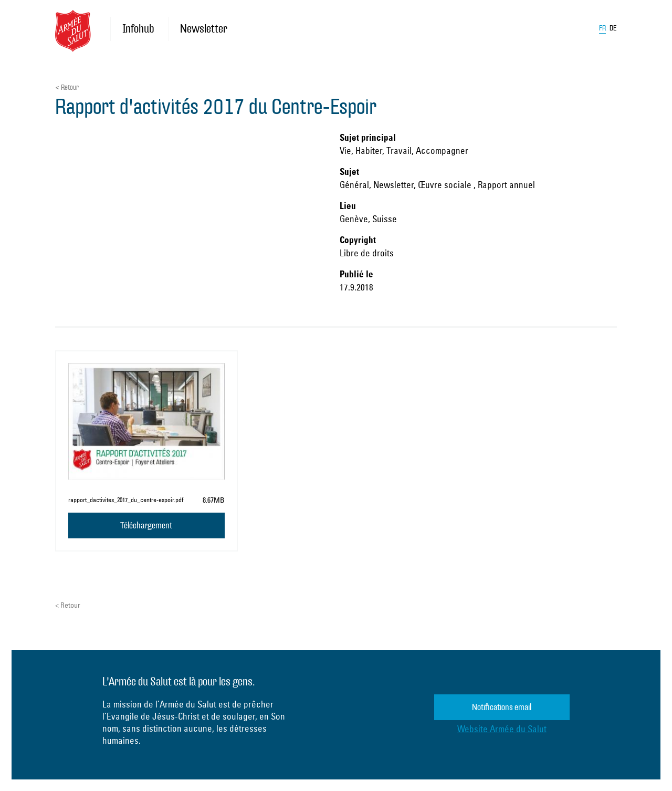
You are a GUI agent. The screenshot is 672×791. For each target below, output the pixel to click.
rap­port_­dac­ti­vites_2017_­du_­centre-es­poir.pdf (126, 500)
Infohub (138, 29)
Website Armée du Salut (502, 729)
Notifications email (502, 707)
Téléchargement (146, 525)
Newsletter (204, 29)
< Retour (67, 88)
